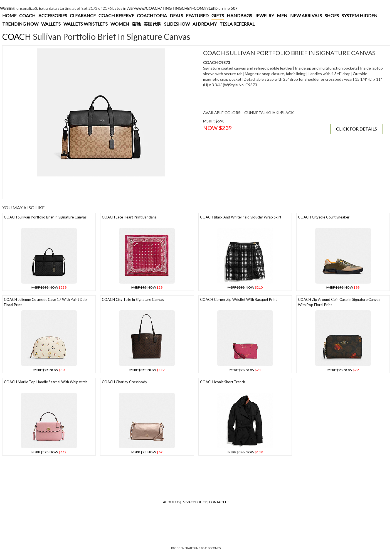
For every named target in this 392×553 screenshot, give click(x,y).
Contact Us (219, 502)
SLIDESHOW (177, 24)
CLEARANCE (83, 15)
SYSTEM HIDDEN (360, 15)
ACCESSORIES (53, 15)
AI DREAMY (205, 24)
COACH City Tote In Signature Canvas (133, 299)
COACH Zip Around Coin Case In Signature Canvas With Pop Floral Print (339, 302)
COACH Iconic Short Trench (223, 382)
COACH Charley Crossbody (124, 382)
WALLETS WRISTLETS (86, 24)
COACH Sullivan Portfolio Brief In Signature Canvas (45, 217)
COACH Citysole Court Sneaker (324, 217)
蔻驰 (136, 24)
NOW (49, 287)
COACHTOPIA (152, 15)
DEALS (176, 15)
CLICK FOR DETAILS (357, 129)
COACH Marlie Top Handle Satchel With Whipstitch (46, 382)
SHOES (332, 15)
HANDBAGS (239, 15)
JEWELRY (264, 15)
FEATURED (197, 15)
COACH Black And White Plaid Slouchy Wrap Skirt (241, 217)
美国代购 (152, 24)
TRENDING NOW (20, 24)
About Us (171, 502)
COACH (27, 15)
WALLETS (51, 24)
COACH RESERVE (116, 15)
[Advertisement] (101, 188)
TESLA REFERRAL (237, 24)
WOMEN (120, 24)
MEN (282, 15)
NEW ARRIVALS (306, 15)
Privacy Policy (194, 502)
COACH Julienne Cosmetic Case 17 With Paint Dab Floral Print (45, 302)
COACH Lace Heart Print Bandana (129, 217)
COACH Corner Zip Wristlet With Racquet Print (238, 299)
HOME (9, 15)
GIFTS (218, 15)
